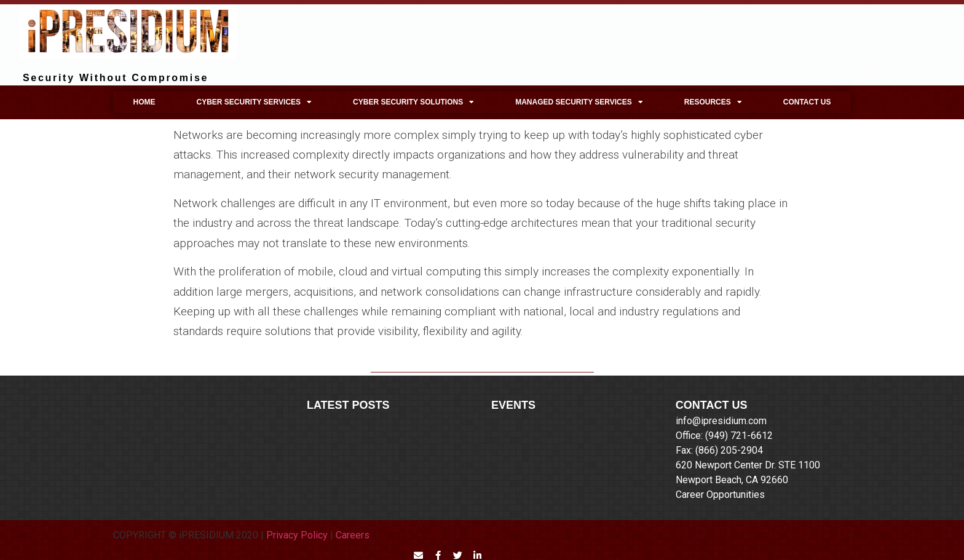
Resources (713, 102)
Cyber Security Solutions (413, 102)
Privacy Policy (297, 535)
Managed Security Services (579, 102)
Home (144, 102)
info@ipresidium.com (721, 421)
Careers (353, 535)
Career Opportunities (720, 495)
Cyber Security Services (254, 102)
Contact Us (807, 102)
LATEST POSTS (348, 405)
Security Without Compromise (116, 78)
